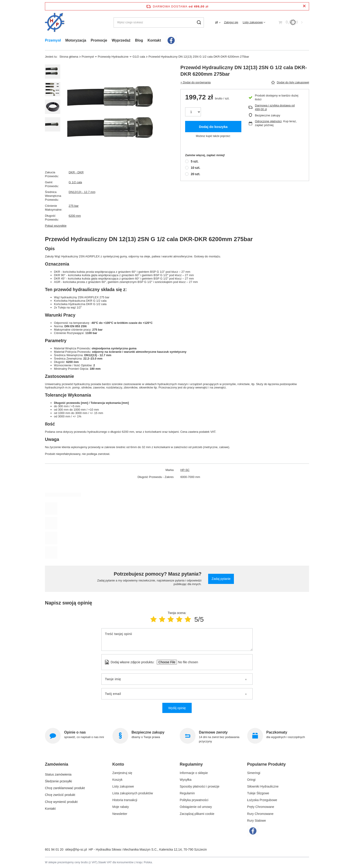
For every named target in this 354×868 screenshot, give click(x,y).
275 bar (74, 206)
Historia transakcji (125, 800)
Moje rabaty (121, 807)
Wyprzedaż (121, 40)
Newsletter (120, 814)
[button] (74, 766)
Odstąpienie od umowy (196, 807)
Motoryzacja (76, 40)
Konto (118, 764)
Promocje (99, 40)
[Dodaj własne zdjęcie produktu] (187, 662)
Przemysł (53, 40)
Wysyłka (186, 780)
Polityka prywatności (194, 800)
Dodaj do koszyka (213, 127)
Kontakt (154, 40)
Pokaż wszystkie (56, 226)
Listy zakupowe (253, 22)
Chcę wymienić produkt (61, 800)
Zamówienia (57, 764)
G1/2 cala (139, 57)
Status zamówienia (58, 773)
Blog (139, 40)
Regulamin (187, 793)
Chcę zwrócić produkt (60, 793)
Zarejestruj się (122, 773)
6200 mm (75, 216)
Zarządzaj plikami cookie (197, 814)
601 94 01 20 (54, 849)
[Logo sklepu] (55, 22)
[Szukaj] (199, 22)
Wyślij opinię (177, 708)
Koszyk (118, 780)
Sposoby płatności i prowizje (200, 786)
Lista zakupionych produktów (133, 793)
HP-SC (185, 470)
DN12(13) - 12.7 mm (82, 192)
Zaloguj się (231, 22)
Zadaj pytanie (221, 579)
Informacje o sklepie (194, 773)
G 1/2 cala (75, 182)
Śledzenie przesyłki (58, 780)
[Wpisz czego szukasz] (159, 22)
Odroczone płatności (268, 121)
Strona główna (69, 57)
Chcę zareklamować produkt (65, 786)
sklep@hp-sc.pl (76, 849)
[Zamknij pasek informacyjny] (304, 6)
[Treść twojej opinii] (177, 640)
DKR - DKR (76, 172)
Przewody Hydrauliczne (113, 57)
